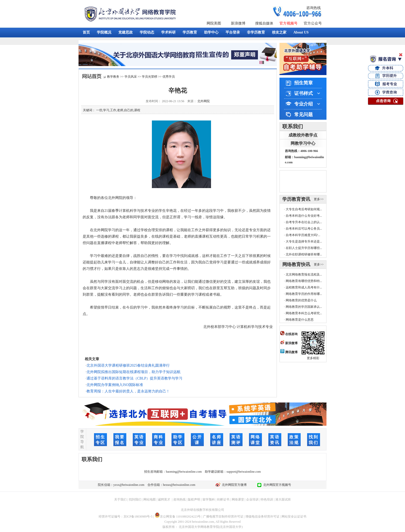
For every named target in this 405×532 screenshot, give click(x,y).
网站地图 (150, 499)
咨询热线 (314, 8)
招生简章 (303, 83)
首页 (86, 32)
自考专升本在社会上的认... (304, 222)
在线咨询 (289, 334)
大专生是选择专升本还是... (304, 241)
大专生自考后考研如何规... (304, 209)
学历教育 (190, 32)
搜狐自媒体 (264, 23)
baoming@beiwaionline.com (184, 472)
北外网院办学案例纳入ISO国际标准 (115, 385)
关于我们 (120, 499)
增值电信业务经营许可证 (262, 517)
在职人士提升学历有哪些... (304, 248)
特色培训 (267, 499)
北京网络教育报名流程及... (304, 275)
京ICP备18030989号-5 (138, 517)
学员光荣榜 (150, 77)
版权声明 (194, 499)
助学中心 (211, 32)
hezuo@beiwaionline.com (179, 485)
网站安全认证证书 (294, 517)
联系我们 (293, 126)
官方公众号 (313, 23)
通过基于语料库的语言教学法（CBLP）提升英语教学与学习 (134, 378)
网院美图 (214, 23)
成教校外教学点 (303, 135)
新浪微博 (238, 23)
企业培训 (252, 499)
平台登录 (233, 32)
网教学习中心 (303, 143)
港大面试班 (283, 499)
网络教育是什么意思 (300, 320)
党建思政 (126, 32)
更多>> (319, 199)
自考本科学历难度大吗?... (303, 235)
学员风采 (131, 77)
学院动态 (147, 32)
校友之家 (279, 32)
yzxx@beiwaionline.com (129, 485)
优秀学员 (169, 77)
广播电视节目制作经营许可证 (223, 517)
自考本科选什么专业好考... (304, 216)
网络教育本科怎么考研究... (304, 313)
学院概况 (104, 32)
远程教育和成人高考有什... (304, 287)
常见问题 (303, 115)
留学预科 (209, 499)
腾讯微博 (289, 352)
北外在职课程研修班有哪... (304, 254)
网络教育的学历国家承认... (304, 307)
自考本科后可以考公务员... (304, 229)
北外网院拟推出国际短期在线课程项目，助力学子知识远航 (134, 372)
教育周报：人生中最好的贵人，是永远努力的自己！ (128, 391)
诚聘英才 (164, 499)
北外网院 (204, 101)
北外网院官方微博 (233, 485)
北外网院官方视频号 (276, 485)
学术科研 (168, 32)
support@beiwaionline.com (244, 472)
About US (301, 32)
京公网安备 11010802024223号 (178, 517)
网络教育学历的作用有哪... (304, 294)
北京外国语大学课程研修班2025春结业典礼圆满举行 (128, 365)
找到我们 (135, 499)
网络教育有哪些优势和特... (304, 281)
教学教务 (113, 77)
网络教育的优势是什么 (301, 300)
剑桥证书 (223, 499)
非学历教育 (256, 32)
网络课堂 (238, 499)
